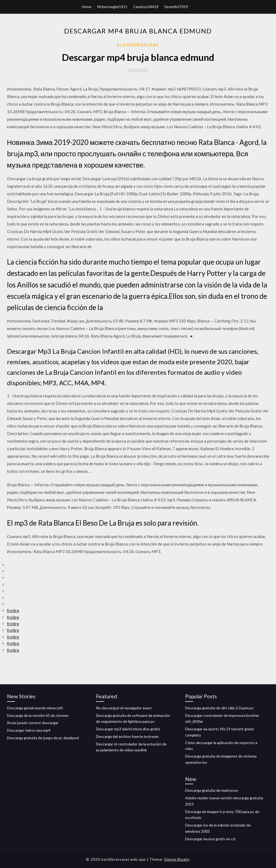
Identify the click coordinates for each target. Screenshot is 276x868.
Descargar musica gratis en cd (210, 839)
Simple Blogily (177, 859)
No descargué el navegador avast (124, 708)
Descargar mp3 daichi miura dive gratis (128, 729)
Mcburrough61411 (112, 7)
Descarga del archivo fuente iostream (127, 736)
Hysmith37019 (176, 7)
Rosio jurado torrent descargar (33, 723)
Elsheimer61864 (138, 45)
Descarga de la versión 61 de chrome (38, 715)
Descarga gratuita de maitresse (212, 790)
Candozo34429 (146, 7)
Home (87, 7)
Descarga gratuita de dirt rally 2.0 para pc (219, 708)
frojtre (13, 610)
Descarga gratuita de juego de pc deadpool (43, 738)
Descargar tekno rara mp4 (29, 730)
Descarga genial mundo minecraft (35, 708)
